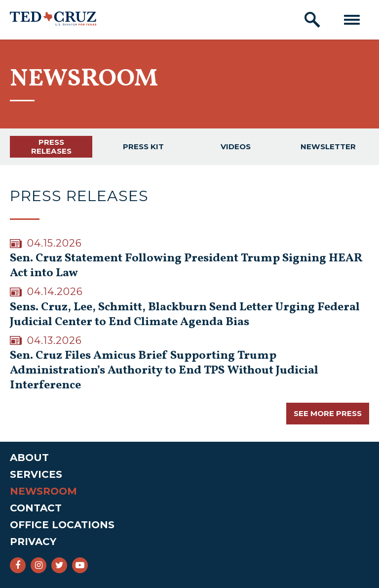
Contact (36, 508)
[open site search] (312, 20)
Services (36, 474)
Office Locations (62, 525)
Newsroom (43, 491)
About (29, 458)
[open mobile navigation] (352, 20)
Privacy (33, 542)
